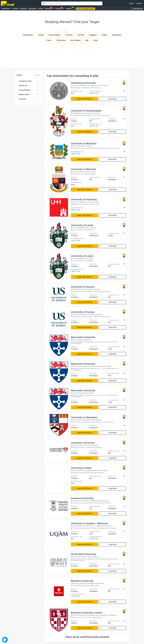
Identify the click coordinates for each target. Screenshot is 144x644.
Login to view (94, 93)
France (49, 40)
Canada (41, 35)
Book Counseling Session (86, 9)
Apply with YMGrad (84, 99)
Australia (81, 35)
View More (113, 99)
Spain (96, 40)
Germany (69, 35)
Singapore (93, 35)
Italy (87, 40)
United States (28, 35)
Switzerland (61, 40)
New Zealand (75, 40)
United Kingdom (55, 35)
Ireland (104, 35)
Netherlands (117, 35)
